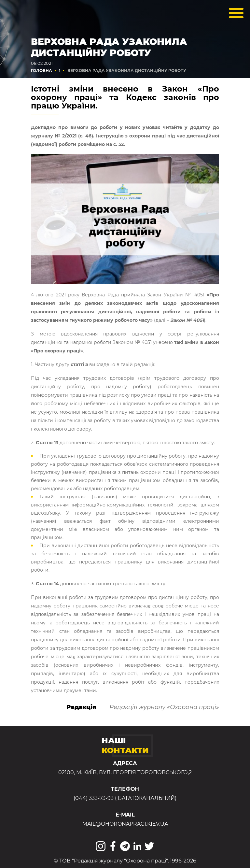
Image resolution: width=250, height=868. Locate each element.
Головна (42, 71)
